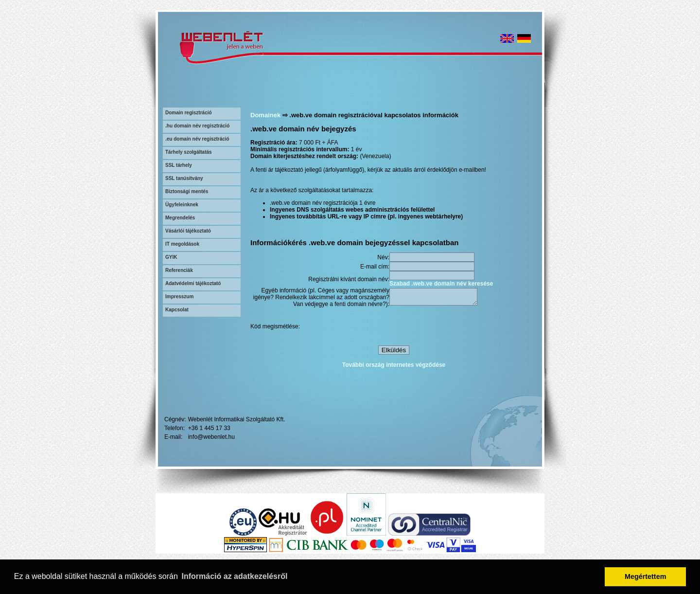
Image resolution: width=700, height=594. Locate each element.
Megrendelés (180, 218)
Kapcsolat (177, 310)
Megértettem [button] (646, 576)
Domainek (265, 115)
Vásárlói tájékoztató (188, 231)
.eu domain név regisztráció (197, 139)
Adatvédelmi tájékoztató (193, 283)
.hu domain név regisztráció (197, 126)
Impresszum (179, 297)
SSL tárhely (179, 165)
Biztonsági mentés (187, 191)
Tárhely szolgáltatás (189, 152)
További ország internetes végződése (394, 366)
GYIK (171, 257)
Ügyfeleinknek (182, 205)
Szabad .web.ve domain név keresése (441, 284)
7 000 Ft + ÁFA (318, 143)
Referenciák (179, 270)
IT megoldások (182, 244)
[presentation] (463, 328)
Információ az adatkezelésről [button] (235, 576)
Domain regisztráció (189, 113)
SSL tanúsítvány (184, 178)
